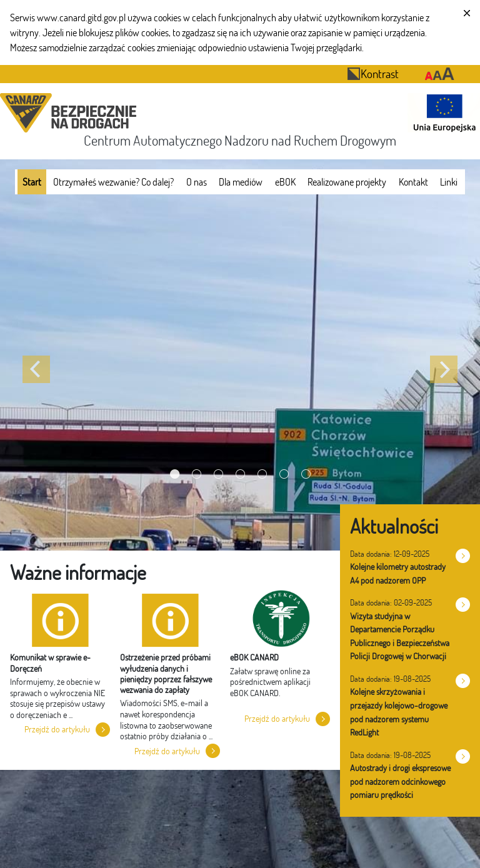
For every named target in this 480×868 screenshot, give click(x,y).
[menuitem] (32, 182)
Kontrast (373, 73)
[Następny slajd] (444, 369)
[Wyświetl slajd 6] (284, 474)
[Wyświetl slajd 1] (175, 474)
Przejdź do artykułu (57, 729)
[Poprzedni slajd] (36, 369)
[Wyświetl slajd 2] (197, 474)
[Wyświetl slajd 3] (218, 474)
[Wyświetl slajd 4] (240, 474)
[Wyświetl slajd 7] (306, 474)
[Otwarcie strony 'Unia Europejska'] (441, 113)
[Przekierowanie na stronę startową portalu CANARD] (71, 113)
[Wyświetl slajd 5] (262, 474)
